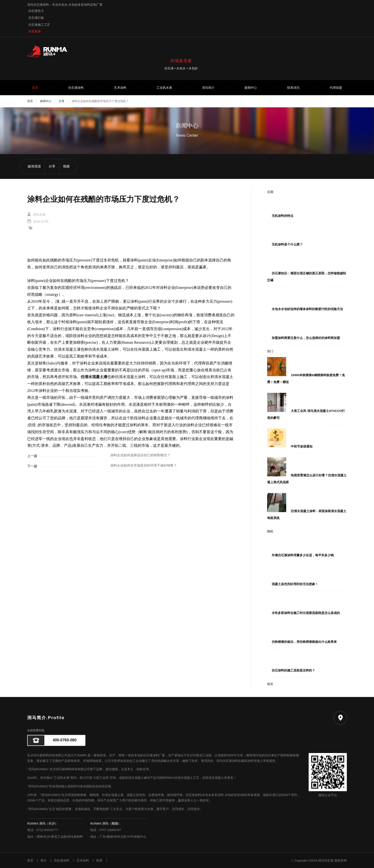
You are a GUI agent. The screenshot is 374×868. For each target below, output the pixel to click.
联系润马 (293, 88)
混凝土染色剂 (136, 795)
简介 (44, 860)
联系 (99, 860)
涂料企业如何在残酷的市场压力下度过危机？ (100, 101)
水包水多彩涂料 (213, 795)
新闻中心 (251, 88)
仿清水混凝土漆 (113, 795)
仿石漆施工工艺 (39, 25)
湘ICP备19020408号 (274, 860)
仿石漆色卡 (36, 11)
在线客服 (35, 31)
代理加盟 (336, 88)
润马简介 (208, 88)
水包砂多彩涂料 (236, 795)
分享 (62, 101)
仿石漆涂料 (76, 88)
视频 (66, 166)
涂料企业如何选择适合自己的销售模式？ (140, 455)
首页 (35, 88)
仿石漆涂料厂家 (154, 755)
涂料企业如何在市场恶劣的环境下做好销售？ (144, 465)
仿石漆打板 (36, 18)
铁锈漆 (82, 795)
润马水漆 (39, 215)
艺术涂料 (120, 88)
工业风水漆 (164, 88)
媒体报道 (34, 166)
